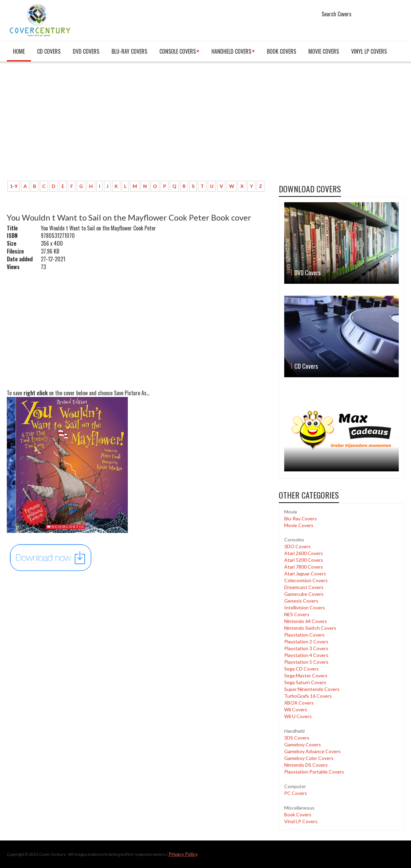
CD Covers (49, 51)
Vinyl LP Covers (369, 51)
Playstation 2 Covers (306, 641)
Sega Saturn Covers (305, 682)
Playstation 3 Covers (306, 648)
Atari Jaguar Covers (305, 574)
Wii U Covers (298, 716)
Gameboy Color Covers (309, 758)
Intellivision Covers (305, 607)
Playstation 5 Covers (306, 662)
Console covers (178, 51)
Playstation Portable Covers (314, 772)
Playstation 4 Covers (306, 655)
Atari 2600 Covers (304, 553)
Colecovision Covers (306, 580)
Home (19, 51)
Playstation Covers (304, 635)
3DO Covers (297, 546)
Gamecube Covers (304, 594)
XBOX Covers (299, 703)
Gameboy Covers (303, 744)
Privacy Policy (183, 854)
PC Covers (296, 793)
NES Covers (297, 614)
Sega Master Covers (306, 675)
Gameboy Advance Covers (312, 751)
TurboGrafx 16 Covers (308, 696)
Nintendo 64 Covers (306, 621)
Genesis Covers (301, 601)
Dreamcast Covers (304, 587)
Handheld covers (231, 51)
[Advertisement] (138, 125)
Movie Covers (324, 51)
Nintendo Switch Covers (310, 628)
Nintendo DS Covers (306, 765)
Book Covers (281, 51)
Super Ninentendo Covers (312, 689)
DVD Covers (86, 51)
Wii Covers (296, 709)
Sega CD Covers (302, 669)
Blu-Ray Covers (129, 51)
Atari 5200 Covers (304, 560)
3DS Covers (297, 738)
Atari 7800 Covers (304, 567)
